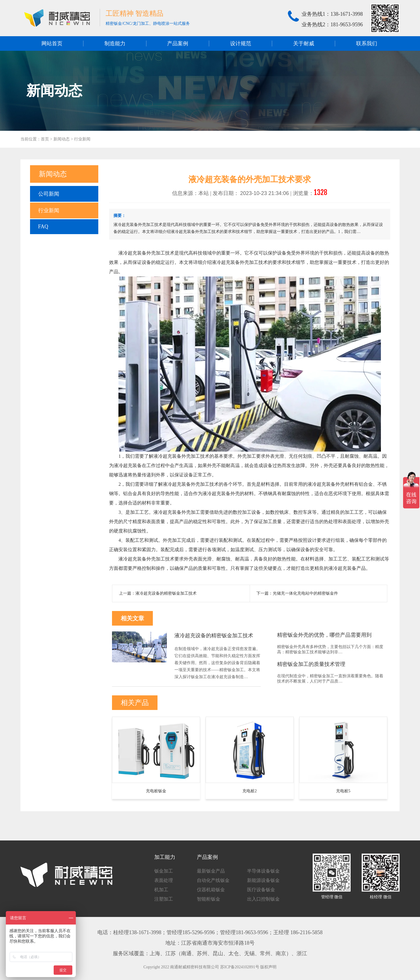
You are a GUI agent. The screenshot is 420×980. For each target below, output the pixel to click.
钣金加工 (164, 871)
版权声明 (268, 967)
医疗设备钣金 (261, 890)
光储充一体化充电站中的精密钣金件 (305, 593)
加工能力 (165, 857)
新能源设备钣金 (263, 880)
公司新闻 (49, 194)
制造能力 (115, 43)
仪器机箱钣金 (211, 890)
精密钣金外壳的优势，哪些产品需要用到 (324, 635)
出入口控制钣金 (263, 899)
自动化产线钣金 (213, 880)
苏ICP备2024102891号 (240, 967)
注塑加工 (164, 899)
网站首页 (52, 43)
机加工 (161, 890)
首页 (45, 139)
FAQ (43, 227)
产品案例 (178, 43)
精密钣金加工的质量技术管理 (311, 664)
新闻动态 (62, 139)
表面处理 (164, 880)
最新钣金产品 (211, 871)
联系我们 (367, 43)
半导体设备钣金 (263, 871)
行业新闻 (82, 139)
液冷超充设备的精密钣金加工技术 (166, 593)
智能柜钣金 (209, 899)
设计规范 (241, 43)
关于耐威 (304, 43)
